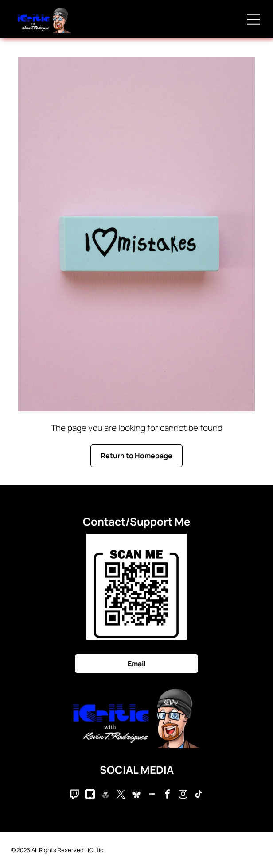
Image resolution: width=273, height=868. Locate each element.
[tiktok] (199, 795)
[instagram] (183, 795)
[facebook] (168, 795)
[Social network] (74, 795)
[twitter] (121, 795)
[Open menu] (253, 19)
